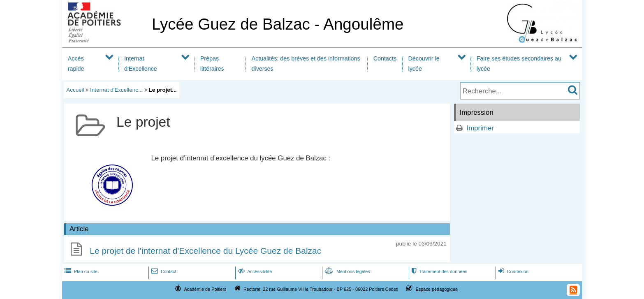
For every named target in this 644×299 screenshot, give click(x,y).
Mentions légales (347, 271)
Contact (163, 271)
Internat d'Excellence (141, 64)
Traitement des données (439, 271)
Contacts (385, 58)
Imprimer (480, 128)
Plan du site (80, 271)
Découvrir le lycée (424, 64)
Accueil (75, 90)
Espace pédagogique (437, 289)
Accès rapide (76, 64)
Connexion (513, 271)
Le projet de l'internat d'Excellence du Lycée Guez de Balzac (205, 251)
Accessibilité (254, 271)
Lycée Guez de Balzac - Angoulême (278, 24)
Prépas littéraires (212, 64)
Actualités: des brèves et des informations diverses (306, 64)
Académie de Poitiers (205, 289)
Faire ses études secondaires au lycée (519, 64)
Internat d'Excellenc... (116, 90)
